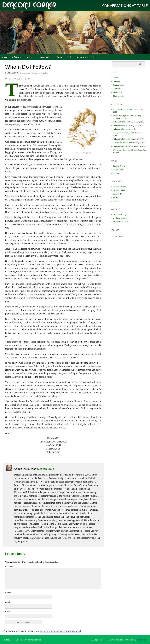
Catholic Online (119, 190)
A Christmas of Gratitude (123, 109)
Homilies (30, 57)
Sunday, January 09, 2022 (123, 143)
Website (8, 612)
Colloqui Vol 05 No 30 (122, 122)
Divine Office (118, 170)
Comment (10, 566)
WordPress (141, 640)
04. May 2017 (10, 73)
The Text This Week (121, 222)
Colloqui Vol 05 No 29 (122, 125)
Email (8, 602)
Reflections (17, 57)
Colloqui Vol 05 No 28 (122, 129)
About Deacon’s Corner (87, 57)
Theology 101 (118, 96)
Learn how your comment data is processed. (61, 631)
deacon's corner (29, 5)
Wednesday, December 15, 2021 (125, 150)
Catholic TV (118, 194)
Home (5, 57)
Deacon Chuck (46, 469)
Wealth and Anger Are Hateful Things (128, 116)
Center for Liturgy (120, 214)
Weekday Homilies (120, 218)
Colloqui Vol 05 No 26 (122, 146)
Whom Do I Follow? (28, 67)
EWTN (116, 197)
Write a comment (24, 73)
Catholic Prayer (119, 166)
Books (69, 57)
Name (8, 593)
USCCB (116, 201)
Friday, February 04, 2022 (123, 133)
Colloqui (59, 57)
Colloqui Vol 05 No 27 (122, 139)
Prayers (116, 173)
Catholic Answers (120, 187)
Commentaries (44, 57)
